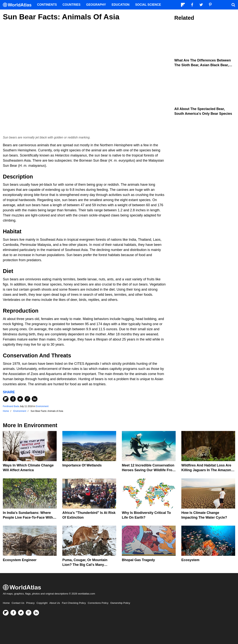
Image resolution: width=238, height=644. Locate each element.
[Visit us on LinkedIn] (36, 613)
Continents (47, 5)
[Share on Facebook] (13, 399)
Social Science (148, 5)
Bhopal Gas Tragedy (138, 560)
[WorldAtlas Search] (233, 5)
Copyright (42, 603)
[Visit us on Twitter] (21, 613)
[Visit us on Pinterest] (29, 613)
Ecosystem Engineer (20, 560)
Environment (42, 406)
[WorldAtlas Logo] (19, 5)
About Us (55, 603)
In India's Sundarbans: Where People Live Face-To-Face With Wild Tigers (28, 517)
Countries (71, 5)
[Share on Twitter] (20, 399)
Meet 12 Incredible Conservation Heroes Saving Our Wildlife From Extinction (149, 470)
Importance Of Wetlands (82, 465)
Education (121, 5)
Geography (96, 5)
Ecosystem (190, 560)
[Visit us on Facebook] (13, 613)
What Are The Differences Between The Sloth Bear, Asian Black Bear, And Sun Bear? (203, 65)
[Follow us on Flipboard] (6, 613)
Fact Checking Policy (74, 603)
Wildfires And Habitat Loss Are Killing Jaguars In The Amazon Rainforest (206, 470)
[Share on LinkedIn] (35, 399)
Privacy (30, 603)
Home (6, 603)
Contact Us (18, 603)
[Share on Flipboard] (6, 399)
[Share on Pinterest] (27, 399)
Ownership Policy (120, 603)
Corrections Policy (98, 603)
